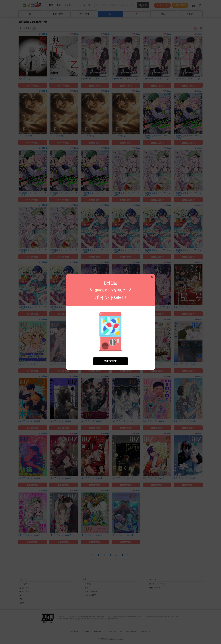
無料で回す (110, 359)
